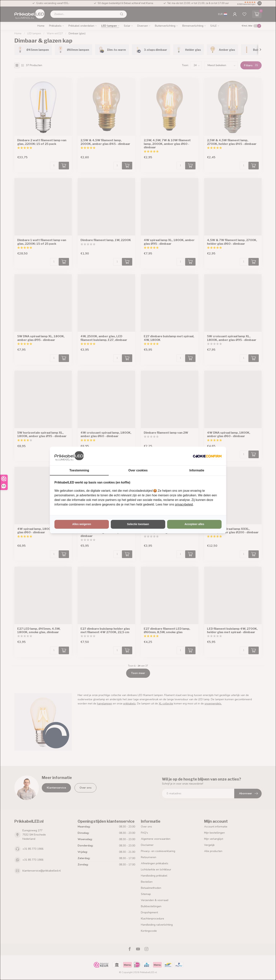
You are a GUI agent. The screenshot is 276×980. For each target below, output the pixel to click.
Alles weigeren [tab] (82, 524)
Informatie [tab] (197, 470)
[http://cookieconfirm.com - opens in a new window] (207, 456)
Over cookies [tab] (138, 470)
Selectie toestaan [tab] (138, 524)
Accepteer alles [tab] (194, 524)
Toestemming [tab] (79, 470)
